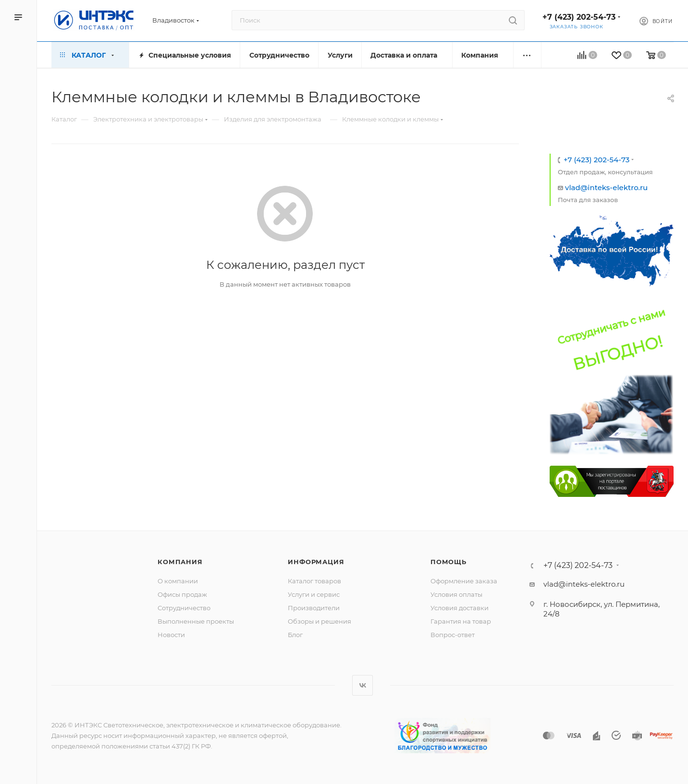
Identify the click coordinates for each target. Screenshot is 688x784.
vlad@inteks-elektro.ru (606, 187)
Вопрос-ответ (453, 635)
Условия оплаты (456, 594)
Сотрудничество (184, 608)
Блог (295, 635)
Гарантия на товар (461, 621)
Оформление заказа (464, 581)
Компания (180, 562)
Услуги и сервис (314, 594)
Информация (316, 562)
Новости (171, 635)
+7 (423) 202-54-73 (579, 17)
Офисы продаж (182, 594)
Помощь (448, 562)
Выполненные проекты (196, 621)
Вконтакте (362, 685)
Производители (314, 608)
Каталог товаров (314, 581)
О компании (178, 581)
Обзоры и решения (319, 621)
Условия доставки (460, 608)
